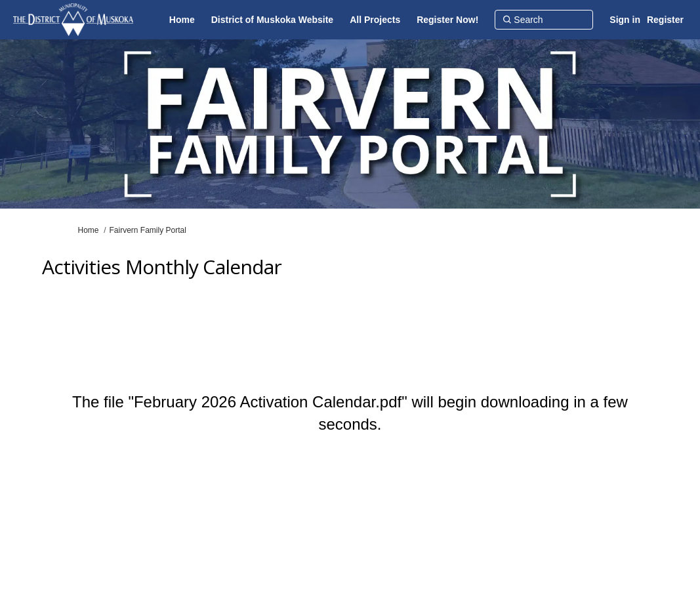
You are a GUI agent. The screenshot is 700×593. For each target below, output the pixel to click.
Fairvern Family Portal (148, 230)
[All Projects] (375, 20)
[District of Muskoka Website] (272, 20)
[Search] (544, 20)
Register (665, 20)
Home (89, 230)
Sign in (625, 20)
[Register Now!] (447, 20)
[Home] (182, 20)
